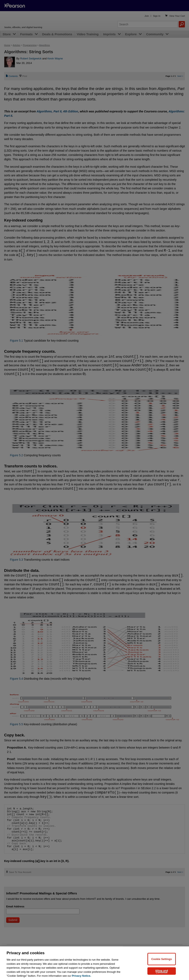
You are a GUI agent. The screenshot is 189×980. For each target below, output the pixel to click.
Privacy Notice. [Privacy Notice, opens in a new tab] (81, 976)
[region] (94, 963)
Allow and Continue (162, 971)
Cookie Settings (162, 959)
